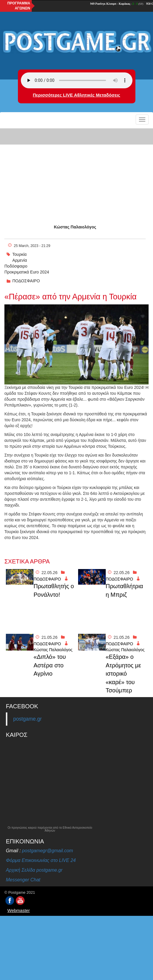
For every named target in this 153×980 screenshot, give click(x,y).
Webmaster (19, 910)
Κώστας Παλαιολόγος (75, 227)
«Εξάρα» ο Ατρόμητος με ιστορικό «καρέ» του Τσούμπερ (123, 674)
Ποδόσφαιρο (16, 266)
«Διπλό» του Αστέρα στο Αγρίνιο (50, 665)
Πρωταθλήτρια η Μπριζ (124, 590)
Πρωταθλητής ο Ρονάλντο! (54, 590)
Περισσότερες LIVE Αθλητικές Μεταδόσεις (76, 95)
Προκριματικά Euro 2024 (27, 272)
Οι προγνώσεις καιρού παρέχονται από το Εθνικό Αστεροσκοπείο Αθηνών (50, 829)
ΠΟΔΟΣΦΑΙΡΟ (26, 281)
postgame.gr (27, 719)
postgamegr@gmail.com (48, 851)
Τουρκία (20, 254)
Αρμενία (20, 260)
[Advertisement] (76, 171)
